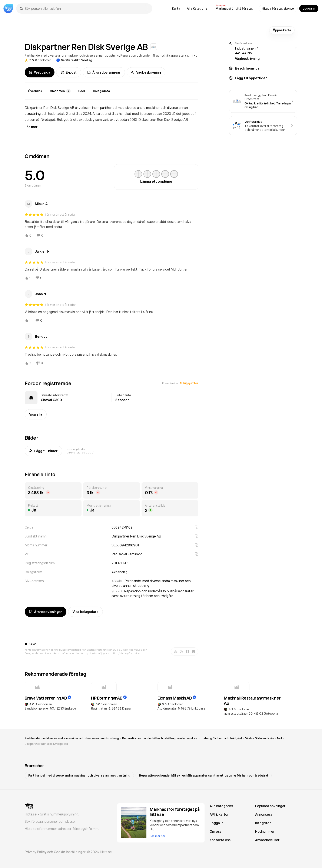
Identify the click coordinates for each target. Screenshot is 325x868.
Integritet (263, 823)
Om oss (215, 831)
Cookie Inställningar (70, 852)
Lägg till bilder (43, 451)
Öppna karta (282, 30)
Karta (176, 9)
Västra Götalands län (259, 738)
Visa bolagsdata (85, 612)
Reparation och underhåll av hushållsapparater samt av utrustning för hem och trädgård (181, 55)
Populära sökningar (270, 806)
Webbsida (40, 72)
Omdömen (60, 91)
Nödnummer (265, 831)
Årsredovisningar (104, 72)
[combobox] (86, 9)
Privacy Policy (36, 852)
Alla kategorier (221, 806)
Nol (196, 56)
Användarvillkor (267, 840)
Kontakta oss (220, 840)
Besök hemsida (247, 68)
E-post (69, 72)
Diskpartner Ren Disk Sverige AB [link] (46, 744)
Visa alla (36, 414)
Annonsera (264, 814)
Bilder (81, 91)
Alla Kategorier (198, 9)
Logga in (309, 9)
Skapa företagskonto (278, 9)
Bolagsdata (101, 91)
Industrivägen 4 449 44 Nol (247, 51)
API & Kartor (219, 814)
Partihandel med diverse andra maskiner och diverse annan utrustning (72, 55)
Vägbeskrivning (146, 72)
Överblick (35, 91)
